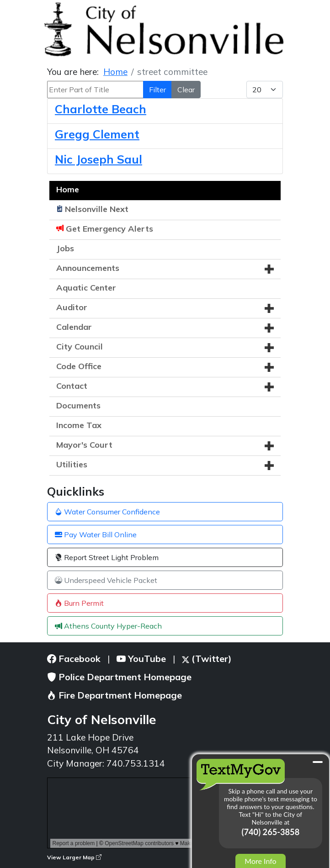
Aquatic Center (86, 288)
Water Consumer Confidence (107, 512)
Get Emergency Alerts (109, 229)
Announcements (88, 268)
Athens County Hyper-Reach (108, 626)
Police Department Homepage (119, 677)
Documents (78, 405)
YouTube (141, 659)
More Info (260, 861)
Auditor (72, 307)
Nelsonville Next (97, 209)
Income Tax (79, 425)
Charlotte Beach (101, 109)
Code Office (79, 366)
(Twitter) (207, 659)
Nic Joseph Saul (98, 159)
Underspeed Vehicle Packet (106, 580)
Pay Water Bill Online (96, 535)
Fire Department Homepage (114, 695)
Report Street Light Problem (107, 557)
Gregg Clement (97, 134)
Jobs (65, 248)
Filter (157, 90)
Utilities (72, 464)
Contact (72, 386)
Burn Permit (79, 603)
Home (68, 189)
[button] (269, 269)
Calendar (74, 327)
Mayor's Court (84, 445)
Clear (186, 90)
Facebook (74, 659)
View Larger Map (74, 857)
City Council (80, 347)
